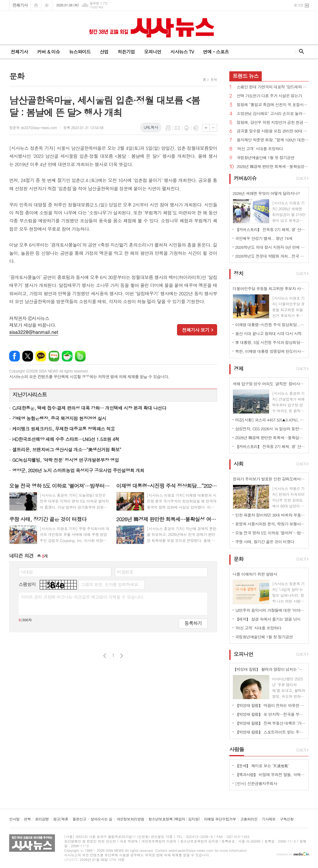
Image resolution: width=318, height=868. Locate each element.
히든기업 (126, 52)
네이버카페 (67, 356)
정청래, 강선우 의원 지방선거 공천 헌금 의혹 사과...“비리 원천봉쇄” (273, 123)
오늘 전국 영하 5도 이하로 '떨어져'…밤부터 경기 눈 (270, 533)
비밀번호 (125, 572)
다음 (122, 656)
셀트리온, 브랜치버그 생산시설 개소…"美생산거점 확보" (67, 449)
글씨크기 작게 (213, 128)
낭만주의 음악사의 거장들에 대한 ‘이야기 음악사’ (270, 610)
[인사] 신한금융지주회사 (256, 783)
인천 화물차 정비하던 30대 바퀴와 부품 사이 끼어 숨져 (270, 515)
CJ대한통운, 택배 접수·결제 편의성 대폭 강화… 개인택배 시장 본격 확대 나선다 (89, 408)
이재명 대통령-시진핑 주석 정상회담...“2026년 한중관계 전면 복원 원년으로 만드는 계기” (270, 325)
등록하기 (193, 623)
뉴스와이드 (80, 52)
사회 (239, 464)
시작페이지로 (36, 5)
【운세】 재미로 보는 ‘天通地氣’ (262, 766)
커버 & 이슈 (48, 52)
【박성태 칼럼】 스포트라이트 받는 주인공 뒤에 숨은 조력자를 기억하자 (270, 732)
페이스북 (15, 356)
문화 (214, 79)
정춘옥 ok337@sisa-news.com (33, 127)
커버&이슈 (245, 178)
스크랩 (196, 128)
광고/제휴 (61, 819)
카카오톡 (41, 356)
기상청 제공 (96, 7)
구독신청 (287, 819)
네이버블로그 (54, 356)
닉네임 (27, 572)
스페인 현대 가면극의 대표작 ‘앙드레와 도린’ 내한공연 (273, 87)
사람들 (237, 749)
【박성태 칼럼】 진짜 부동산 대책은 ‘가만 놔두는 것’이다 (270, 723)
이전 (105, 656)
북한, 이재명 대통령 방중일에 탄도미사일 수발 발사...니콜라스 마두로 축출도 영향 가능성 (270, 351)
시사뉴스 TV (182, 52)
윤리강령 (42, 819)
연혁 (27, 819)
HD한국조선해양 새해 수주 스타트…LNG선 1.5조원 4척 (66, 439)
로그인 (299, 5)
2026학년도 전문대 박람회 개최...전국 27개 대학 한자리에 (270, 256)
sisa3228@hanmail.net (34, 332)
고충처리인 (249, 819)
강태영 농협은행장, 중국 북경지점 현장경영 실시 (59, 418)
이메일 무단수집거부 (220, 819)
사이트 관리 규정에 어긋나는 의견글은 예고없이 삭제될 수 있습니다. (83, 597)
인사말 (14, 819)
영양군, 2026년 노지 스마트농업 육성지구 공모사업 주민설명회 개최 (78, 470)
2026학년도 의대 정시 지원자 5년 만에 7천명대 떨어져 (270, 247)
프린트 (187, 128)
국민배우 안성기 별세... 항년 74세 (264, 238)
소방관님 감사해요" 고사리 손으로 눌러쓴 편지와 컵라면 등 (273, 114)
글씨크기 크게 (206, 128)
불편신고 (79, 819)
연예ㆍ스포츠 (216, 52)
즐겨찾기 (47, 5)
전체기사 (20, 5)
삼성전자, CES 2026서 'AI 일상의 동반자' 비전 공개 (270, 429)
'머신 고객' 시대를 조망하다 (260, 149)
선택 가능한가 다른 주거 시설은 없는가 (269, 96)
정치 (239, 273)
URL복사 (151, 127)
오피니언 (153, 52)
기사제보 (269, 819)
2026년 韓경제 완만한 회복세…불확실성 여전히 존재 (273, 167)
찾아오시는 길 (101, 819)
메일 (177, 128)
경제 (239, 369)
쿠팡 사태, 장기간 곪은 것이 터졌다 (265, 542)
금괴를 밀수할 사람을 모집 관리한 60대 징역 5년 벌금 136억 (273, 131)
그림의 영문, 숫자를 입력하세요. (110, 584)
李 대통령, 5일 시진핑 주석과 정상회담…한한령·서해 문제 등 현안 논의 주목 (270, 342)
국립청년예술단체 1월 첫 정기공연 (266, 158)
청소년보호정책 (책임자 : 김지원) (174, 819)
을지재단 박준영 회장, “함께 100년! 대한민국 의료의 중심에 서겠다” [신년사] (273, 140)
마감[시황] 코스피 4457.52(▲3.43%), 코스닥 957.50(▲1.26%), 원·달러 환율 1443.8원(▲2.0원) (270, 420)
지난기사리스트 (30, 395)
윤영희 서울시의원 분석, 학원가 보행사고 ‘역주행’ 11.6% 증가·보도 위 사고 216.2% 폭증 (270, 524)
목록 (168, 128)
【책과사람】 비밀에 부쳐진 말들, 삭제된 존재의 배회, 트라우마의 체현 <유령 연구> (270, 774)
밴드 (80, 356)
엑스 (28, 356)
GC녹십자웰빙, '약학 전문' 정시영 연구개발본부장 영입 (66, 460)
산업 (104, 52)
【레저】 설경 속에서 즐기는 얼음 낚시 (268, 619)
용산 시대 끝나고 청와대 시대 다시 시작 (268, 333)
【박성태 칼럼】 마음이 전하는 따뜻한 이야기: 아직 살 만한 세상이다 (270, 705)
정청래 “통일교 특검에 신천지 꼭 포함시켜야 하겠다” (273, 105)
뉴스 (246, 76)
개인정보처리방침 (130, 819)
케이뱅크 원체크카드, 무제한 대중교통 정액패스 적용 (63, 429)
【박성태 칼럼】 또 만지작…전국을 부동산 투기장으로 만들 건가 (270, 714)
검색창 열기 (300, 51)
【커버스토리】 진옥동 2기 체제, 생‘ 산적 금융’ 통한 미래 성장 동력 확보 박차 (270, 229)
